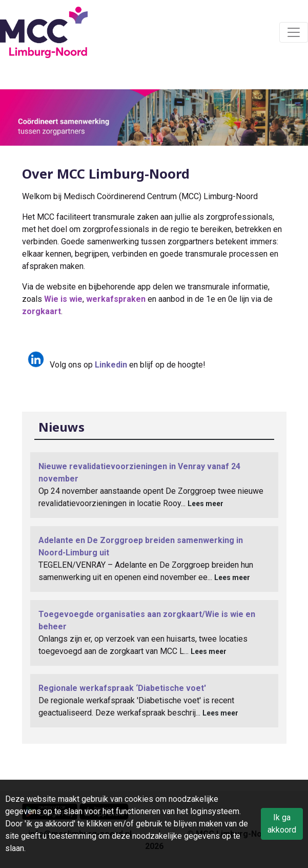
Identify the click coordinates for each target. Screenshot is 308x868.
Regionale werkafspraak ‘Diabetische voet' (122, 688)
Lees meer (206, 504)
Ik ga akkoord (282, 824)
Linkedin (111, 365)
